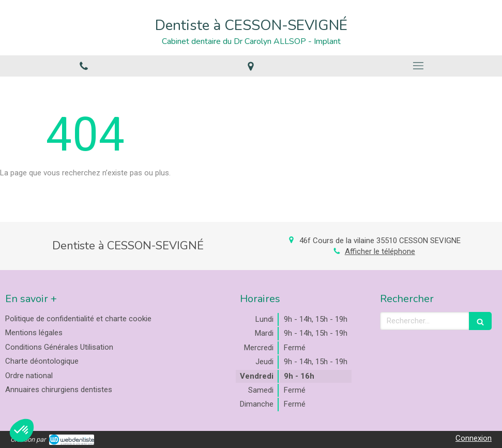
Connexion (474, 438)
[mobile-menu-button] (418, 66)
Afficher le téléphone (380, 251)
